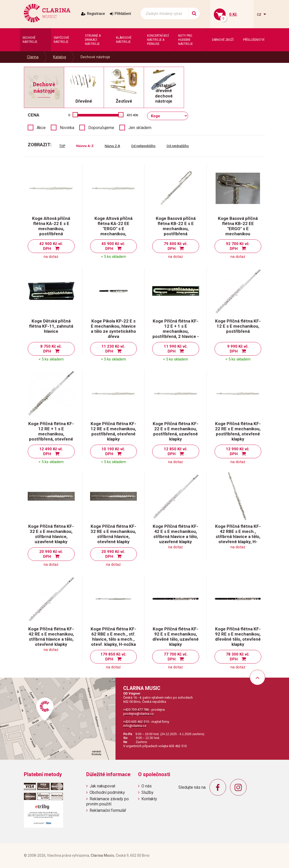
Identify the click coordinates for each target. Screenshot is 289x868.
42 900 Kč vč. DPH (51, 246)
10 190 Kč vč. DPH (113, 451)
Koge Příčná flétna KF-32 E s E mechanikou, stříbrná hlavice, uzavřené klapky (51, 534)
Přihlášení (123, 14)
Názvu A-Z (85, 146)
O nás (147, 786)
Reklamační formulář (108, 810)
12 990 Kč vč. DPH (238, 451)
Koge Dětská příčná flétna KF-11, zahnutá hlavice (51, 326)
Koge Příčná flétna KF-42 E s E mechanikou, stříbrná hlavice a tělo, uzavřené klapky (176, 534)
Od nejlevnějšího (143, 146)
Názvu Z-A (112, 146)
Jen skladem (140, 128)
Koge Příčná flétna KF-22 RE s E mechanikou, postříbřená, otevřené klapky (238, 431)
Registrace (96, 14)
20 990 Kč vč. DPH (51, 554)
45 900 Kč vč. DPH (113, 246)
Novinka (67, 128)
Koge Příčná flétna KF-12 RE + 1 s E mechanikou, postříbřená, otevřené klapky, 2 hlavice (51, 434)
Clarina (33, 57)
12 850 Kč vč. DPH (176, 451)
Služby (147, 792)
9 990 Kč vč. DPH (238, 349)
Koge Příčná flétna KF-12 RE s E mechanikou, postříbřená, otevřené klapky (113, 431)
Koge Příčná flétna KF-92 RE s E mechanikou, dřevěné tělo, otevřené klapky (238, 637)
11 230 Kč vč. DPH (113, 349)
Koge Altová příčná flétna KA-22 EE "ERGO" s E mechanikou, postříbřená (113, 229)
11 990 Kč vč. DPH (176, 349)
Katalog (60, 57)
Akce (41, 128)
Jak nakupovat (102, 786)
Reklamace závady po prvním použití (108, 801)
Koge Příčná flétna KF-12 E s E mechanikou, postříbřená (238, 326)
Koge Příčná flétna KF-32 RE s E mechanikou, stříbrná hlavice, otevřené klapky (113, 534)
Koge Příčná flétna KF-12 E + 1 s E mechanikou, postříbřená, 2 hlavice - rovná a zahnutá (176, 331)
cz (260, 14)
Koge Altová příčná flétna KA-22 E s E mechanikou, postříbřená (51, 226)
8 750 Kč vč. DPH (51, 349)
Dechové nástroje (95, 57)
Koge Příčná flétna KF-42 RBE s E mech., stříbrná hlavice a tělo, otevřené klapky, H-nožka (238, 537)
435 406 (132, 115)
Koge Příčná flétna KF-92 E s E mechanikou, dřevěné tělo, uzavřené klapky (176, 637)
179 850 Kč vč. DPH (113, 657)
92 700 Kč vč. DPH (238, 246)
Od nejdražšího (178, 146)
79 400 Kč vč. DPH (176, 246)
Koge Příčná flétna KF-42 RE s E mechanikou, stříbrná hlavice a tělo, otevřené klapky (51, 637)
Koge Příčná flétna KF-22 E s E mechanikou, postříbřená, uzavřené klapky (176, 431)
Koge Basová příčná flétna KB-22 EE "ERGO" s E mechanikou (238, 226)
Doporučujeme (101, 128)
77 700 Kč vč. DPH (176, 657)
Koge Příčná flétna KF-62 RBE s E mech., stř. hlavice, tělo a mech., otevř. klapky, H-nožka (113, 637)
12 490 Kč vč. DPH (51, 451)
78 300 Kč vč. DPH (238, 657)
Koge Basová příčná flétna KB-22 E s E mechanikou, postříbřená (176, 226)
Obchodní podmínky (107, 792)
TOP (62, 146)
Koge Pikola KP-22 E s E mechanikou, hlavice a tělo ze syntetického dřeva (113, 329)
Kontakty (149, 799)
